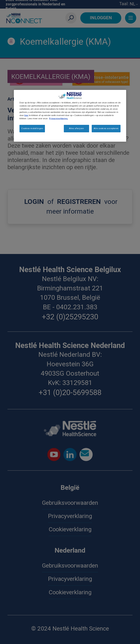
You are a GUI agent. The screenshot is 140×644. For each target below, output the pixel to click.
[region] (70, 116)
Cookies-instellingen (32, 128)
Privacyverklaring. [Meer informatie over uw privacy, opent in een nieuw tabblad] (58, 118)
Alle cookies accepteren (106, 128)
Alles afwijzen (76, 128)
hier (26, 115)
